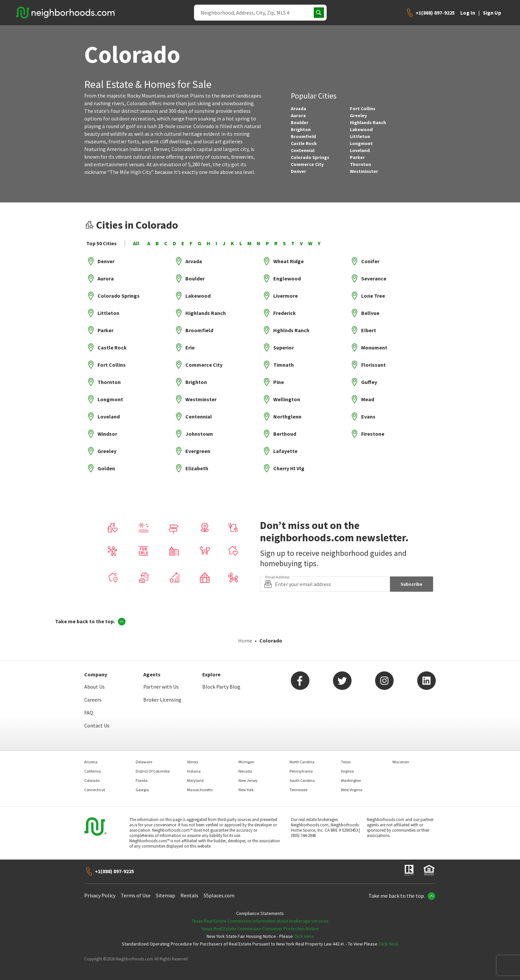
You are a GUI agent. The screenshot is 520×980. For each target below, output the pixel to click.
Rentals (189, 892)
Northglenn (287, 416)
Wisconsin (401, 758)
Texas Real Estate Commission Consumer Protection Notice (260, 925)
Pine (279, 382)
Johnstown (199, 434)
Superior (284, 347)
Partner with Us (161, 683)
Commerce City (307, 164)
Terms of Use (136, 892)
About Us (95, 683)
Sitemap (165, 892)
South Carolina (302, 777)
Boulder (300, 122)
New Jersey (248, 777)
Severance (374, 278)
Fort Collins (363, 109)
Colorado (92, 777)
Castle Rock (304, 143)
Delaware (144, 758)
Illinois (193, 758)
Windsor (107, 434)
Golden (106, 468)
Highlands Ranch (368, 122)
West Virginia (352, 786)
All (136, 243)
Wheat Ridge (289, 261)
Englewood (287, 278)
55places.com (219, 892)
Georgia (142, 786)
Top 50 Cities (101, 243)
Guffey (369, 382)
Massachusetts (200, 786)
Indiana (194, 768)
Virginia (347, 768)
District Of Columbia (153, 768)
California (93, 768)
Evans (368, 416)
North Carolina (302, 758)
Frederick (285, 313)
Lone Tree (373, 296)
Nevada (245, 768)
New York (246, 786)
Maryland (195, 777)
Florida (142, 777)
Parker (357, 157)
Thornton (360, 164)
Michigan (246, 758)
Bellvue (370, 313)
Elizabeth (197, 468)
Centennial (303, 150)
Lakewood (361, 129)
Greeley (358, 115)
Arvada (298, 109)
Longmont (361, 143)
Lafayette (285, 451)
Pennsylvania (301, 768)
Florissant (373, 365)
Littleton (360, 136)
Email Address (277, 577)
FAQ (89, 709)
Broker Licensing (162, 696)
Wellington (287, 399)
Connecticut (95, 786)
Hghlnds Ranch (291, 330)
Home (245, 637)
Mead (368, 399)
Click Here (304, 933)
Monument (374, 347)
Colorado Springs (310, 157)
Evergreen (198, 451)
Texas (346, 758)
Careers (93, 696)
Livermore (286, 296)
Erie (190, 347)
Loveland (360, 150)
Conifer (370, 261)
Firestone (373, 434)
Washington (351, 777)
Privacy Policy (100, 892)
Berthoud (285, 434)
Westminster (364, 171)
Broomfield (303, 136)
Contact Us (97, 722)
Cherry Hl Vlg (289, 468)
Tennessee (298, 786)
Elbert (369, 330)
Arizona (91, 758)
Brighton (301, 129)
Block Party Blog (221, 683)
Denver (298, 171)
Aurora (298, 115)
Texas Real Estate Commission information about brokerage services (260, 918)
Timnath (284, 365)
